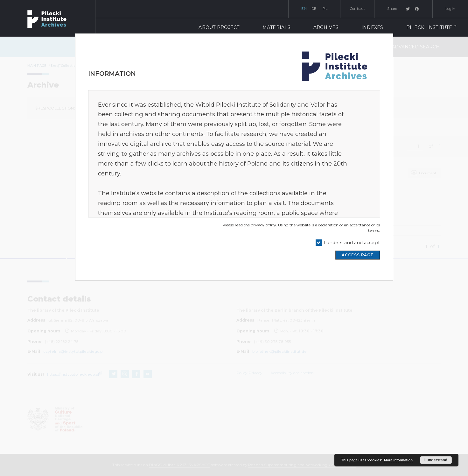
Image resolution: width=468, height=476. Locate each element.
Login (450, 9)
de (314, 9)
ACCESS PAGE (358, 255)
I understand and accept (352, 243)
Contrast (357, 9)
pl (325, 9)
